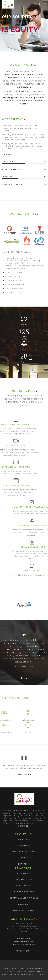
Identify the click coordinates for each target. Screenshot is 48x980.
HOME (10, 971)
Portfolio (24, 864)
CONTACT (41, 975)
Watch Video (24, 775)
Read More (24, 826)
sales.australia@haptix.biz (24, 944)
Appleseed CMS (24, 880)
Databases (24, 904)
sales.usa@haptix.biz (24, 941)
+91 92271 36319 (24, 951)
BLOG (5, 975)
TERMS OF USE (16, 975)
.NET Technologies (24, 892)
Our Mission (24, 839)
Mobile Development (24, 910)
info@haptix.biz (24, 938)
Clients (24, 858)
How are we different (24, 852)
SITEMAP (30, 975)
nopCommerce (24, 886)
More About (8, 155)
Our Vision (24, 845)
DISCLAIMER (20, 971)
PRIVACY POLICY (36, 971)
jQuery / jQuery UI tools (24, 898)
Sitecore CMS (24, 873)
